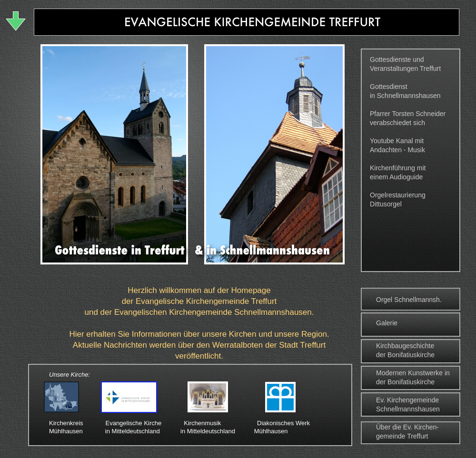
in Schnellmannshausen (405, 96)
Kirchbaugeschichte (405, 346)
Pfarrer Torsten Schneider (408, 114)
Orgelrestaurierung (398, 195)
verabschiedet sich (397, 123)
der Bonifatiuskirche (405, 355)
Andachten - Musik (397, 150)
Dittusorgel (386, 204)
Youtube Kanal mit (397, 141)
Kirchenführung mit (398, 168)
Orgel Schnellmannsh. (409, 300)
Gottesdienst (389, 87)
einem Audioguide (396, 177)
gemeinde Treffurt (402, 436)
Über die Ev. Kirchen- (407, 427)
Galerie (387, 323)
